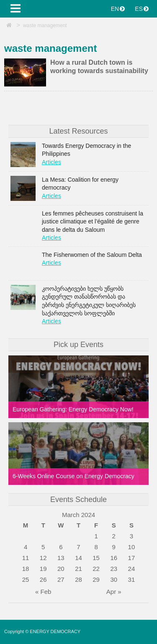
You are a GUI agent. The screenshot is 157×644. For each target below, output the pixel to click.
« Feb (43, 592)
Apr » (114, 592)
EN (118, 9)
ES (142, 9)
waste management (45, 25)
